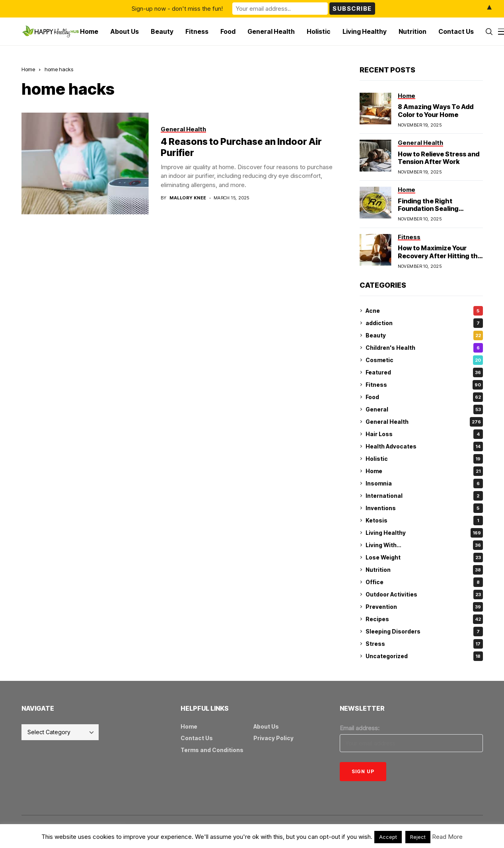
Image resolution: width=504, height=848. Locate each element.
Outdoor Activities (424, 595)
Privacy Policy (273, 738)
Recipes (424, 619)
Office (424, 582)
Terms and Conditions (212, 750)
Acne (424, 311)
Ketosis (424, 520)
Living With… (424, 545)
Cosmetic (424, 360)
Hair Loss (424, 434)
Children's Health (424, 348)
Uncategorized (424, 656)
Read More (447, 837)
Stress (424, 644)
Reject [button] (418, 837)
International (424, 496)
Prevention (424, 607)
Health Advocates (424, 446)
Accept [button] (388, 837)
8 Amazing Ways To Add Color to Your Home (436, 110)
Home (28, 69)
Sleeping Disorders (424, 632)
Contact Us (197, 738)
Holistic (424, 459)
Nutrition (424, 570)
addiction (424, 323)
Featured (424, 372)
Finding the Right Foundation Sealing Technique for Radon (431, 209)
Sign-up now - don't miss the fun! (177, 9)
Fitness (424, 385)
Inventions (424, 508)
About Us (266, 726)
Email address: (360, 728)
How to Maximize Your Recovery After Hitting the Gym (440, 255)
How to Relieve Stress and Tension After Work (439, 158)
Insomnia (424, 483)
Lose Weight (424, 558)
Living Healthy (424, 533)
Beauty (424, 335)
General (424, 409)
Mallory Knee (188, 198)
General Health (424, 422)
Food (424, 397)
